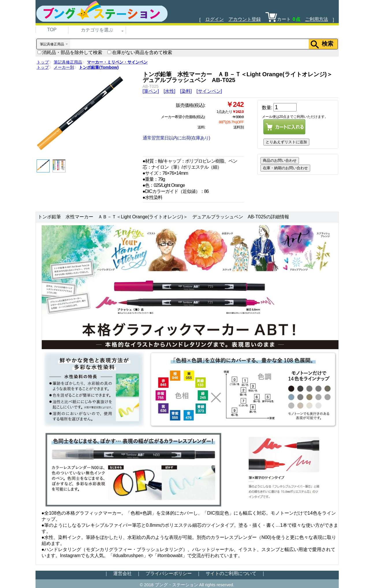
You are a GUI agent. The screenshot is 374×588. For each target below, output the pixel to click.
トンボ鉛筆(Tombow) (99, 67)
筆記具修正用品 (68, 62)
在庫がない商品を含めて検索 (140, 52)
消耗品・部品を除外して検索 (70, 52)
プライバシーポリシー (169, 573)
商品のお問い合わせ (280, 160)
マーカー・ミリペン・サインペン (117, 62)
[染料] (186, 91)
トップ (43, 62)
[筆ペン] (151, 91)
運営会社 (122, 573)
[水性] (169, 91)
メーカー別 (64, 67)
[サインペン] (209, 91)
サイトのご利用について (231, 573)
